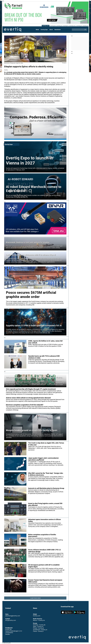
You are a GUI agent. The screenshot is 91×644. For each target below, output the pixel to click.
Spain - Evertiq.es (38, 626)
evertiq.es (59, 26)
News (38, 30)
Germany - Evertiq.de (39, 625)
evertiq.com (45, 26)
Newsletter (57, 30)
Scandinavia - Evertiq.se (40, 630)
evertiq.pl (79, 26)
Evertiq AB (13, 30)
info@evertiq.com (10, 620)
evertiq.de (53, 26)
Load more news (35, 598)
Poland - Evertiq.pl (38, 628)
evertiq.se (85, 26)
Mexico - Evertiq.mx (39, 620)
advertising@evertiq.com (13, 616)
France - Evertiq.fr (38, 631)
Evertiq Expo (44, 30)
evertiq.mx (72, 26)
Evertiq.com (37, 616)
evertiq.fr (66, 26)
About (51, 30)
